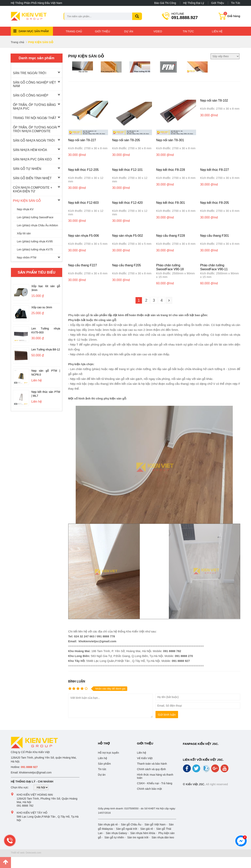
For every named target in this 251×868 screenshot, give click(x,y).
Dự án (129, 31)
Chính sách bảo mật (150, 789)
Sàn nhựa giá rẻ (108, 824)
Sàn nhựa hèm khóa (143, 833)
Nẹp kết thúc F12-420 (127, 203)
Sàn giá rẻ (147, 829)
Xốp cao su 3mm (42, 307)
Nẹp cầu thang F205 (127, 265)
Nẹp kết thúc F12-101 (127, 170)
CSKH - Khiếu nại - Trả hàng (155, 783)
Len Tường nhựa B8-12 (46, 349)
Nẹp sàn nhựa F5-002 (128, 236)
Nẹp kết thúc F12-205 (84, 170)
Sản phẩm (104, 764)
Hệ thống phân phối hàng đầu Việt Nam (36, 3)
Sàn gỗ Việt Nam (155, 824)
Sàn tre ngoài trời (138, 837)
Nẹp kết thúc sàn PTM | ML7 (46, 394)
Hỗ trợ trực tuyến (109, 753)
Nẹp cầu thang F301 (215, 236)
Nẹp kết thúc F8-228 (171, 170)
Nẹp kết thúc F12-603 (84, 203)
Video (158, 31)
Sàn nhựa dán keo (163, 837)
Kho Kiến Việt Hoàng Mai (35, 795)
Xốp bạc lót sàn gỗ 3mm (46, 288)
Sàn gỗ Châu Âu (131, 824)
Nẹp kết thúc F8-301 (171, 203)
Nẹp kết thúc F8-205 (215, 203)
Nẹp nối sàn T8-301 (170, 140)
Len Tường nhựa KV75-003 (46, 330)
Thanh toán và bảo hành (152, 764)
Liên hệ (217, 31)
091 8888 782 (25, 806)
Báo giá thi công (165, 3)
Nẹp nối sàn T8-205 (126, 140)
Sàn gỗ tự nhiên (114, 837)
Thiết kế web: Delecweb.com (26, 853)
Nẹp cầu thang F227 (83, 265)
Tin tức (236, 3)
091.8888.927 (185, 16)
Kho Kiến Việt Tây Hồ (32, 813)
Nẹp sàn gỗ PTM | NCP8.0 (46, 373)
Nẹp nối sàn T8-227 (82, 140)
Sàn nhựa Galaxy (116, 833)
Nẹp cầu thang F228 (171, 236)
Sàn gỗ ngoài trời (127, 829)
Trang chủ (74, 31)
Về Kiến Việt (145, 758)
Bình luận (77, 681)
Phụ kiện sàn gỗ (79, 315)
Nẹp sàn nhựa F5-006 (84, 236)
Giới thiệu (218, 3)
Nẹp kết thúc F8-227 (215, 170)
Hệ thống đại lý (194, 3)
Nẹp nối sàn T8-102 (214, 101)
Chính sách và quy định (151, 769)
